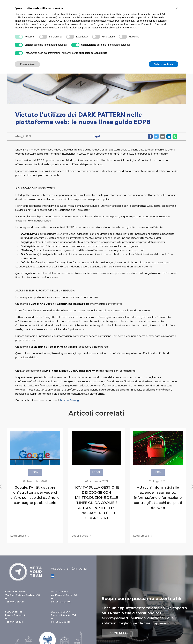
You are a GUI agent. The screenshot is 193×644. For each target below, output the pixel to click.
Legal (97, 136)
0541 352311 (17, 622)
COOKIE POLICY (130, 28)
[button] (177, 8)
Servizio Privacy (69, 400)
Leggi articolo (20, 536)
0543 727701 (63, 602)
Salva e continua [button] (164, 64)
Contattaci (120, 633)
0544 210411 (17, 602)
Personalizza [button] (27, 64)
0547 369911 (63, 622)
